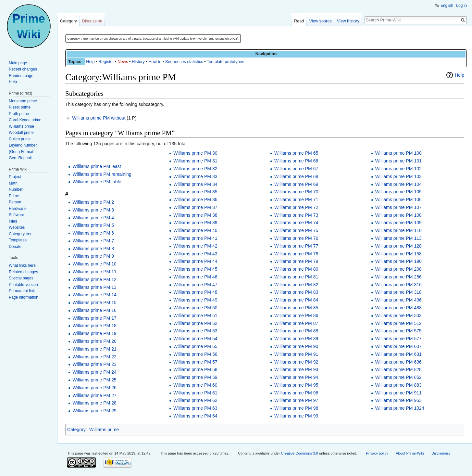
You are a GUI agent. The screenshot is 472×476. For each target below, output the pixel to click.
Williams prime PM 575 (398, 331)
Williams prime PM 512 (398, 323)
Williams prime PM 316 (398, 285)
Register (106, 62)
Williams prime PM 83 (296, 292)
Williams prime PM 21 (94, 349)
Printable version (23, 285)
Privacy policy (377, 453)
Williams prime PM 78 (296, 254)
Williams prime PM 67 (296, 169)
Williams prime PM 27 (94, 395)
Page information (24, 297)
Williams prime (104, 430)
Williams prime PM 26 (94, 388)
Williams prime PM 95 (296, 385)
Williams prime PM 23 (94, 364)
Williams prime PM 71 (296, 199)
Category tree (21, 234)
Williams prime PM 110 (398, 230)
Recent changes (23, 69)
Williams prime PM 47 (195, 285)
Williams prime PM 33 (195, 176)
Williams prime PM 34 (195, 184)
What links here (22, 265)
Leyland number (23, 145)
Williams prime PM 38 (195, 215)
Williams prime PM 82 (296, 285)
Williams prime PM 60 (195, 385)
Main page (18, 63)
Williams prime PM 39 (195, 223)
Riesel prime (20, 107)
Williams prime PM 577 (398, 339)
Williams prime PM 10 (94, 264)
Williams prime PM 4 (93, 218)
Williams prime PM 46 (195, 277)
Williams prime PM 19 (94, 333)
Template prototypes (225, 62)
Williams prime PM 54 (195, 339)
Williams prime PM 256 (398, 277)
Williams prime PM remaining (102, 174)
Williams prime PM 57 (195, 362)
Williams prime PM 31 (195, 161)
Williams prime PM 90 (296, 346)
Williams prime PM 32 (195, 169)
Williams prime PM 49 (195, 300)
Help (90, 62)
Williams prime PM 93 (296, 369)
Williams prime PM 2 (93, 202)
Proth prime (19, 114)
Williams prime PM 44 (195, 261)
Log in (461, 6)
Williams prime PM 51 (195, 315)
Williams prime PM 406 (398, 300)
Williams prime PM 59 (195, 377)
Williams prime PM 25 (94, 380)
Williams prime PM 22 (94, 357)
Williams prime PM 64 (195, 416)
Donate (15, 247)
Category (76, 430)
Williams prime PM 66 (296, 161)
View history (348, 21)
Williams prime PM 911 (398, 393)
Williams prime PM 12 (94, 279)
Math (13, 183)
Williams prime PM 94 (296, 377)
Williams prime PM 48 (195, 292)
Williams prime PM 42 (195, 246)
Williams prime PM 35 (195, 192)
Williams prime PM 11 (94, 272)
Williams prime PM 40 (195, 230)
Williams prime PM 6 (93, 233)
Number (16, 189)
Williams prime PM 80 (296, 269)
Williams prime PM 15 (94, 302)
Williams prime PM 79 (296, 261)
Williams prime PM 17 (94, 318)
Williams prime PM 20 (94, 341)
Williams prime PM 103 (398, 176)
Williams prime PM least (97, 166)
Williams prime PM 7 (93, 241)
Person (15, 202)
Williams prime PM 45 (195, 269)
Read (299, 21)
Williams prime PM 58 (195, 369)
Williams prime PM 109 (398, 223)
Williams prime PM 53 (195, 331)
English (447, 6)
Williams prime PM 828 (398, 369)
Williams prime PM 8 (93, 249)
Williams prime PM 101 (398, 161)
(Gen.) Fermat (21, 152)
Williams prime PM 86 (296, 315)
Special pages (21, 278)
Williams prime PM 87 (296, 323)
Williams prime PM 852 (398, 377)
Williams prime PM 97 (296, 400)
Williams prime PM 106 (398, 199)
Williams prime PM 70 (296, 192)
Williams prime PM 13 (94, 287)
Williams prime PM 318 (398, 292)
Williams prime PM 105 (398, 192)
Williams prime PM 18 (94, 326)
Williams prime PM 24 (94, 372)
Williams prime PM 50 (195, 308)
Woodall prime (21, 133)
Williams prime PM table (97, 182)
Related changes (23, 272)
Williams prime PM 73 (296, 215)
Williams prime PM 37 (195, 207)
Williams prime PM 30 (195, 153)
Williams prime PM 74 (296, 223)
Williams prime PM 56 (195, 354)
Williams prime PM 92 (296, 362)
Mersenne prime (23, 101)
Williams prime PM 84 (296, 300)
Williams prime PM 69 (296, 184)
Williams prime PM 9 (93, 256)
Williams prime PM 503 (398, 315)
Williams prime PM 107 (398, 207)
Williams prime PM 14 (94, 295)
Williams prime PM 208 (398, 269)
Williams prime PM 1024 (400, 408)
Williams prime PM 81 (296, 277)
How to (155, 62)
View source (321, 21)
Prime (14, 196)
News (123, 62)
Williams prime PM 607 (398, 346)
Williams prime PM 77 (296, 246)
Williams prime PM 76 (296, 238)
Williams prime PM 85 (296, 308)
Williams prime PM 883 (398, 385)
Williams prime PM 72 (296, 207)
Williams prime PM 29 (94, 411)
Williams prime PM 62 (195, 400)
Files (13, 221)
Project (15, 177)
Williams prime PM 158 (398, 254)
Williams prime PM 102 (398, 169)
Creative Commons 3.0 (299, 453)
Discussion (92, 21)
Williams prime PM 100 (398, 153)
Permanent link (22, 291)
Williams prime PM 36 (195, 199)
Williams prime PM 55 (195, 346)
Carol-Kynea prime (25, 120)
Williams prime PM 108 (398, 215)
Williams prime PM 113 (398, 238)
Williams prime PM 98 (296, 408)
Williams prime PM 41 (195, 238)
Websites (17, 227)
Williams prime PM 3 (93, 210)
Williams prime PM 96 (296, 393)
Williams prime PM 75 (296, 230)
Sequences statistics (184, 62)
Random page (21, 76)
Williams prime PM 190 (398, 261)
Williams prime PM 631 (398, 354)
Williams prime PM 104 (398, 184)
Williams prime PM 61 (195, 393)
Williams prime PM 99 (296, 416)
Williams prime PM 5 (93, 225)
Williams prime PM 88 (296, 331)
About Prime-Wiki (410, 453)
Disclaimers (441, 453)
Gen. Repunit (20, 158)
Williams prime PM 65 (296, 153)
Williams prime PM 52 (195, 323)
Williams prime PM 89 (296, 339)
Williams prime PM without (99, 118)
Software (16, 215)
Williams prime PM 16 (94, 310)
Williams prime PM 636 (398, 362)
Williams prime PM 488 (398, 308)
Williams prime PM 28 (94, 403)
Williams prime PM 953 (398, 400)
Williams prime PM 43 (195, 254)
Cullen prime (20, 139)
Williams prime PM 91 (296, 354)
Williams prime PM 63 (195, 408)
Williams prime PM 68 (296, 176)
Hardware (17, 209)
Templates (18, 240)
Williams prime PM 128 (398, 246)
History (138, 62)
